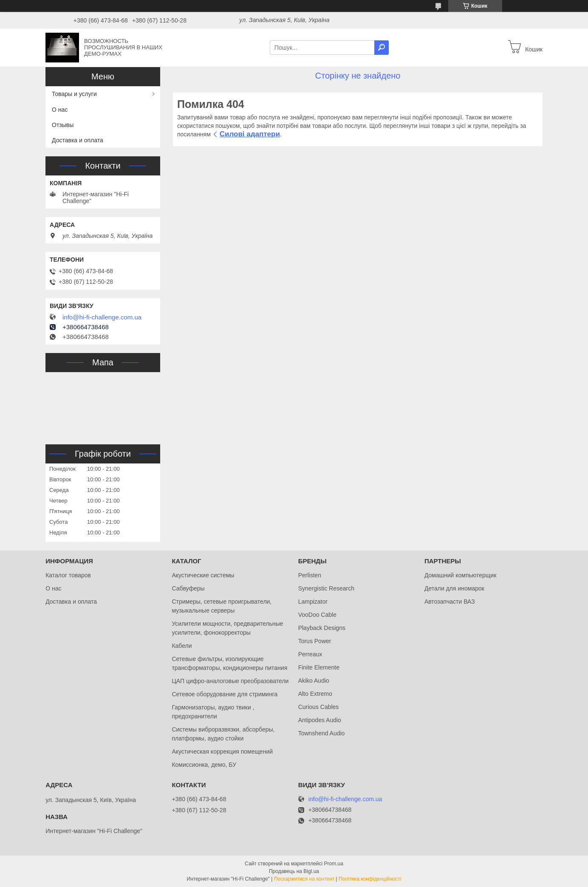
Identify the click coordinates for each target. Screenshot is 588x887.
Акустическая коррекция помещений (222, 751)
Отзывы (63, 125)
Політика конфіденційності (370, 879)
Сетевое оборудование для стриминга (225, 694)
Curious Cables (319, 707)
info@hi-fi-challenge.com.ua (102, 317)
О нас (60, 110)
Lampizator (313, 602)
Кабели (182, 646)
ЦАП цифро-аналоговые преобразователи (230, 681)
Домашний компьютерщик (460, 575)
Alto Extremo (315, 694)
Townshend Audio (322, 733)
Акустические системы (203, 575)
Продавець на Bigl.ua (294, 871)
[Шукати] (382, 48)
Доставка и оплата (78, 140)
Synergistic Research (326, 588)
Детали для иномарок (454, 588)
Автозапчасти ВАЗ (450, 602)
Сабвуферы (188, 588)
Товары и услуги (74, 94)
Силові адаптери (250, 134)
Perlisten (310, 575)
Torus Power (315, 641)
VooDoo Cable (317, 615)
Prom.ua (334, 864)
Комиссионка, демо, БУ (204, 765)
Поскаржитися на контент (304, 879)
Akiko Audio (314, 681)
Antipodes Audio (320, 720)
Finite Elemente (319, 667)
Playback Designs (322, 628)
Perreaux (310, 654)
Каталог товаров (68, 575)
